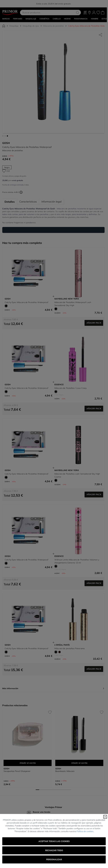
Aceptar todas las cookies (54, 841)
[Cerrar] (105, 817)
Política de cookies (85, 831)
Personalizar (54, 859)
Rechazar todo (54, 850)
